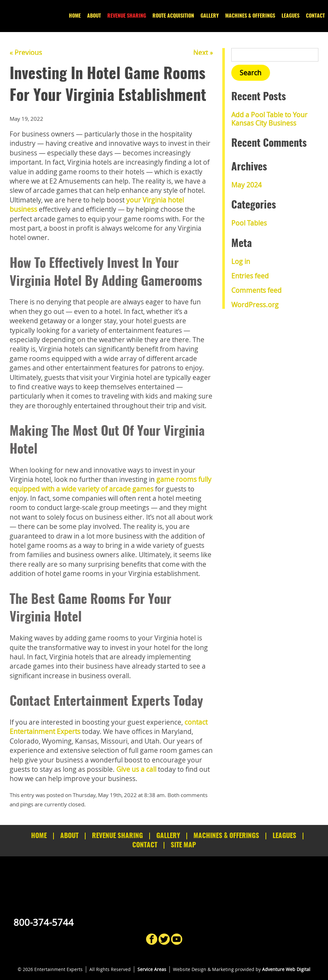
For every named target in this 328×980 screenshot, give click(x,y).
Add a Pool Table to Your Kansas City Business (269, 119)
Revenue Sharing (127, 16)
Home (75, 16)
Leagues (291, 16)
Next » (203, 53)
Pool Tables (249, 223)
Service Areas (152, 969)
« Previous (26, 53)
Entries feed (250, 276)
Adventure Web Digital (286, 969)
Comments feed (256, 290)
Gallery (210, 16)
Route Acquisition (173, 16)
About (94, 16)
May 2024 (246, 185)
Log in (241, 261)
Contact (315, 16)
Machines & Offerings (250, 16)
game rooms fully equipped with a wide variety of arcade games (111, 484)
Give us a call (136, 769)
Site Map (183, 845)
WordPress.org (255, 305)
